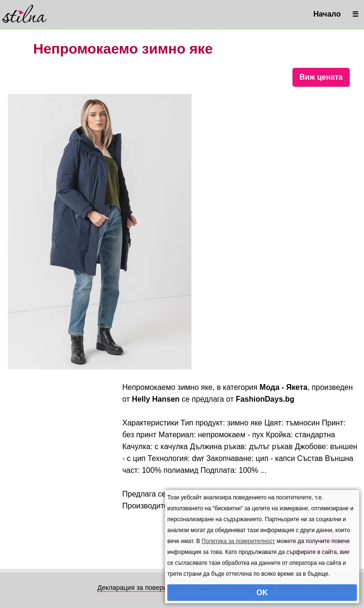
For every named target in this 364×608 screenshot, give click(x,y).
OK (262, 593)
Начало (327, 14)
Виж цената (321, 77)
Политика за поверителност (238, 541)
